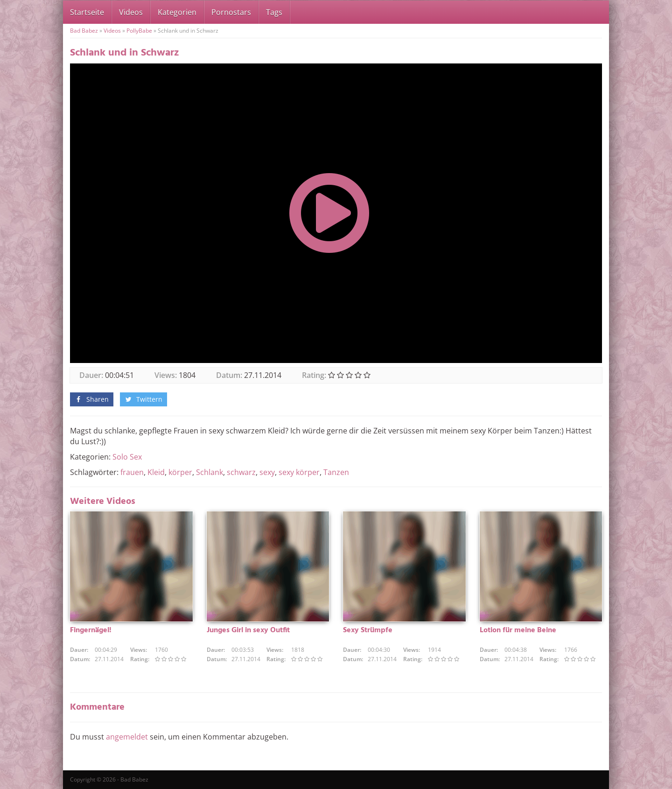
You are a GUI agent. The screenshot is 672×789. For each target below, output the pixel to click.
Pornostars (231, 12)
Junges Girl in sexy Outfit (248, 630)
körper (180, 472)
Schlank (210, 472)
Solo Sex (127, 457)
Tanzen (336, 472)
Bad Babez (84, 31)
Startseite (87, 12)
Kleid (156, 472)
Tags (274, 12)
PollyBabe (139, 31)
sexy (267, 472)
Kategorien (177, 12)
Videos (131, 12)
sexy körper (299, 472)
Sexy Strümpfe (368, 630)
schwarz (241, 472)
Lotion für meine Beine (518, 630)
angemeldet (127, 737)
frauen (132, 472)
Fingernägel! (91, 630)
